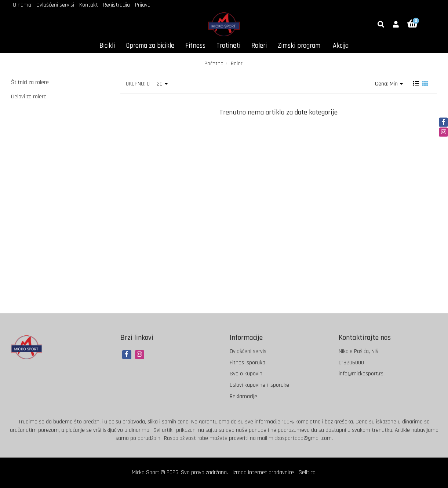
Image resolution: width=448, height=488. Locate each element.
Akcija (341, 46)
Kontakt (89, 5)
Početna (214, 64)
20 (162, 84)
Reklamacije (243, 396)
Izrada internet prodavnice (263, 472)
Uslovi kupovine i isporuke (259, 385)
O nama (22, 5)
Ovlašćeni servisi (55, 5)
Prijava (143, 5)
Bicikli (107, 46)
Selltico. (308, 472)
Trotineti (228, 46)
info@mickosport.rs (361, 374)
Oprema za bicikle (150, 46)
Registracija (116, 5)
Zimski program (299, 46)
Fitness (195, 46)
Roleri (259, 46)
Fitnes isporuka (247, 363)
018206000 (351, 363)
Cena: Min (389, 84)
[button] (396, 25)
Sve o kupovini (247, 374)
